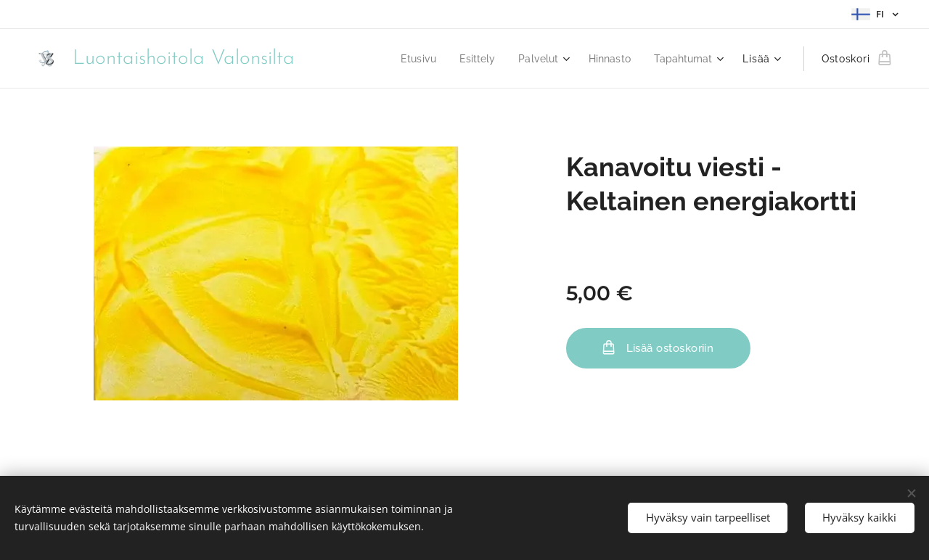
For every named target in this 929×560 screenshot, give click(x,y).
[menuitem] (406, 59)
